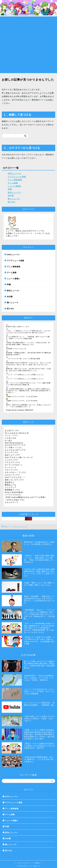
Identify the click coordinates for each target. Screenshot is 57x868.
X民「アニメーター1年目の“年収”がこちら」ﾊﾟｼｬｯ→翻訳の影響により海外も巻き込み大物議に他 (28, 384)
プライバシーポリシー (24, 863)
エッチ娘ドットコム (13, 447)
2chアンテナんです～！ (15, 477)
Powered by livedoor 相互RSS (20, 410)
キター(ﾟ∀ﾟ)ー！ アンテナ (15, 472)
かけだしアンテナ (12, 475)
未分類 (11, 195)
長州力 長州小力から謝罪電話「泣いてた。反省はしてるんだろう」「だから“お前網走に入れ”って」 (28, 406)
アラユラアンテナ (12, 462)
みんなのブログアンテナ (15, 445)
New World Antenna (14, 443)
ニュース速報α (14, 186)
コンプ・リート (11, 435)
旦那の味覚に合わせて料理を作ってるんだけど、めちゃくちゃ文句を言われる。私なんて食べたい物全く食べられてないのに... (28, 364)
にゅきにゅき (10, 438)
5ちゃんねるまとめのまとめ (17, 433)
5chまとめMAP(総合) (14, 492)
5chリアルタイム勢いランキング (19, 457)
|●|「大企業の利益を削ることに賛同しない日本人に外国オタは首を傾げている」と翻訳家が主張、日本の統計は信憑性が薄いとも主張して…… (28, 391)
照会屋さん (10, 482)
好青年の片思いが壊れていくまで (18, 327)
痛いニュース (14, 199)
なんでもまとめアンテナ (15, 450)
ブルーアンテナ (11, 470)
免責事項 (37, 863)
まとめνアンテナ (12, 431)
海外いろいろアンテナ (14, 480)
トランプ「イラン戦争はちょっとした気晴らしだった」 (25, 375)
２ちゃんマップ (11, 502)
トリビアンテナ (11, 460)
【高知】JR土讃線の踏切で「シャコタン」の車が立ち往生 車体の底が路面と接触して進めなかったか (28, 344)
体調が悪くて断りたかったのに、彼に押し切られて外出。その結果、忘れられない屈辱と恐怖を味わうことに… (28, 370)
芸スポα (11, 202)
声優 (10, 189)
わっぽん (9, 440)
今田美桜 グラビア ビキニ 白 (16, 349)
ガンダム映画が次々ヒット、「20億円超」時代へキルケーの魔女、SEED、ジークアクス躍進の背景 (28, 338)
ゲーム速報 (13, 183)
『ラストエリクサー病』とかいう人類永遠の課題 (23, 359)
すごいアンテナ (11, 452)
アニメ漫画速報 (15, 180)
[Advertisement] (28, 45)
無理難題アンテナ (12, 490)
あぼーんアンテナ (12, 455)
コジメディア (10, 487)
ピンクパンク (10, 467)
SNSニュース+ (15, 173)
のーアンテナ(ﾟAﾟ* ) (13, 465)
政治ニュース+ (14, 192)
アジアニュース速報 (17, 177)
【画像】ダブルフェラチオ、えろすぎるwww (22, 397)
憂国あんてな (10, 485)
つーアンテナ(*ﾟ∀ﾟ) (13, 495)
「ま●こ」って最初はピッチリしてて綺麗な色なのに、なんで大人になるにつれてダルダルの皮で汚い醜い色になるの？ (28, 332)
